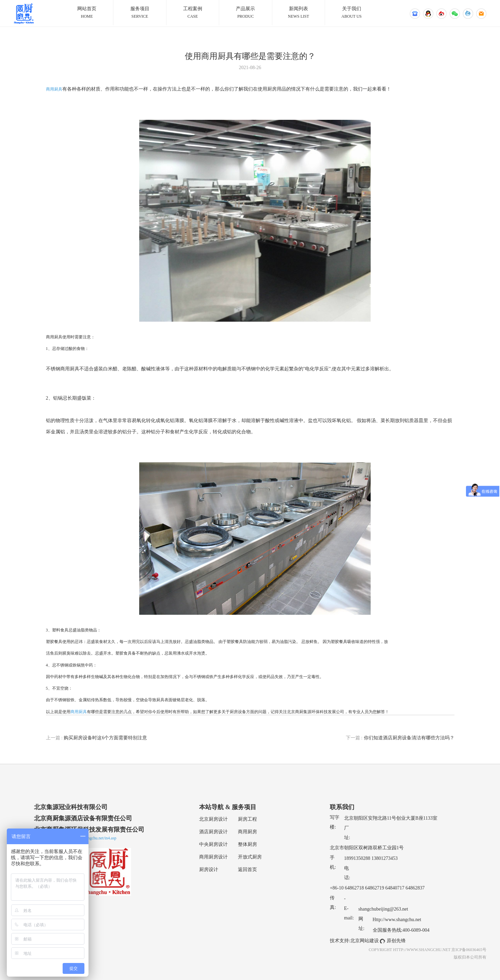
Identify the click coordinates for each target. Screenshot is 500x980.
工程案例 (193, 13)
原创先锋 (396, 941)
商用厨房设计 (213, 857)
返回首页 (247, 870)
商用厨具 (54, 89)
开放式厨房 (250, 857)
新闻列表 (299, 13)
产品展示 (245, 13)
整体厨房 (247, 844)
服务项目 (140, 13)
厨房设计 (209, 870)
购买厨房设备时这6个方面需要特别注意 (97, 738)
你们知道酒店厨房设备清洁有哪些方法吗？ (400, 738)
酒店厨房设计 (213, 832)
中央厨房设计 (213, 844)
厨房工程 (247, 819)
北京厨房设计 (213, 819)
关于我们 (351, 13)
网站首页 (87, 13)
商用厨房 (247, 832)
